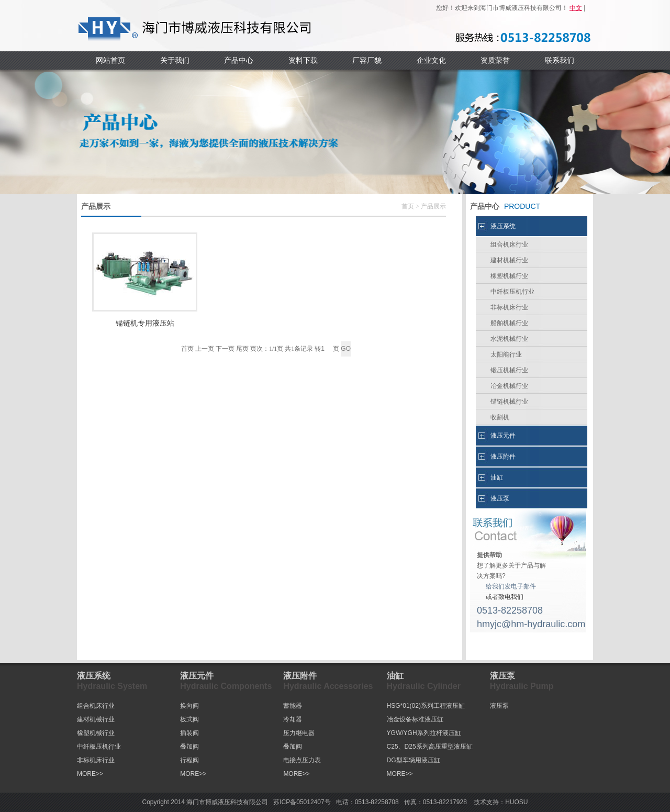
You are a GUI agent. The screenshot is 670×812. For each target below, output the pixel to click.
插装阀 (189, 733)
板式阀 (189, 719)
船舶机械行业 (509, 323)
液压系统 (503, 226)
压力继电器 (299, 733)
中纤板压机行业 (512, 292)
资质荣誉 (495, 60)
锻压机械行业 (509, 370)
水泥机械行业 (509, 339)
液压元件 (503, 436)
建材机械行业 (509, 260)
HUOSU (516, 802)
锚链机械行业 (509, 402)
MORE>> (90, 774)
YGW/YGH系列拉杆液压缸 (424, 733)
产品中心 (239, 60)
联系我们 (560, 60)
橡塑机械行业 (509, 276)
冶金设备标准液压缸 (415, 719)
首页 (408, 206)
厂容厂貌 (367, 60)
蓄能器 (293, 706)
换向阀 (189, 706)
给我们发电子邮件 (511, 586)
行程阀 (189, 760)
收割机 (500, 417)
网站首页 (110, 60)
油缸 (497, 477)
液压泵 (500, 498)
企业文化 (431, 60)
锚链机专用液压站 (145, 323)
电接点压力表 (302, 760)
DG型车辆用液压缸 (414, 760)
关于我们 (175, 60)
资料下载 (303, 60)
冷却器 (293, 719)
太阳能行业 (506, 354)
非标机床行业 (509, 307)
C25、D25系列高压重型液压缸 (430, 747)
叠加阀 (189, 747)
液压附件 (503, 457)
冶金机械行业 (509, 386)
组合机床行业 (509, 244)
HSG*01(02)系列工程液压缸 (426, 706)
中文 (576, 8)
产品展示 (433, 206)
